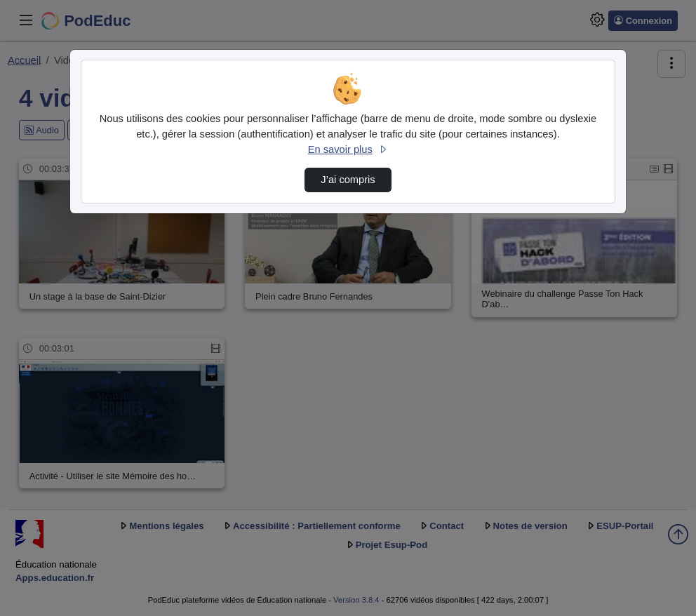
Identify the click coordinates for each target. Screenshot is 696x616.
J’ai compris (348, 180)
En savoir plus (348, 149)
